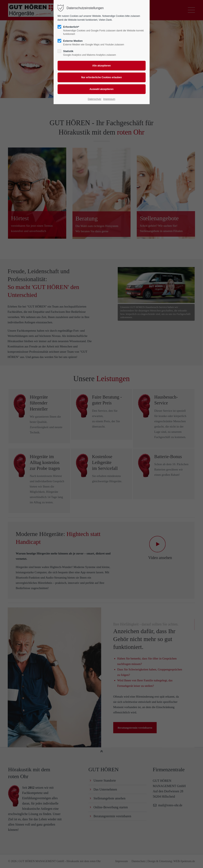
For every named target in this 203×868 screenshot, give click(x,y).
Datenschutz (95, 99)
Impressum (109, 99)
